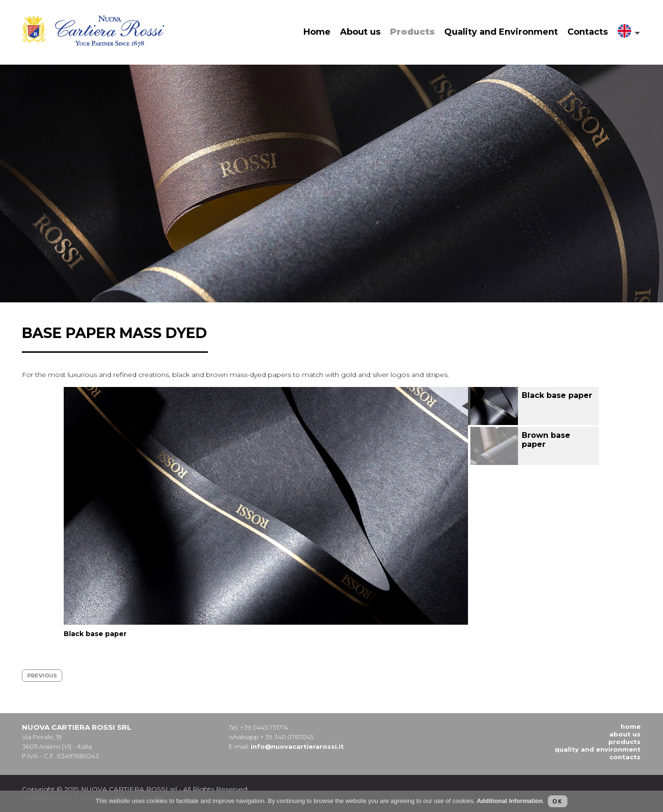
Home (317, 32)
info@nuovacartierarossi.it (297, 746)
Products (412, 32)
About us (360, 32)
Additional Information (510, 801)
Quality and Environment (501, 32)
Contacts (588, 32)
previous (42, 676)
